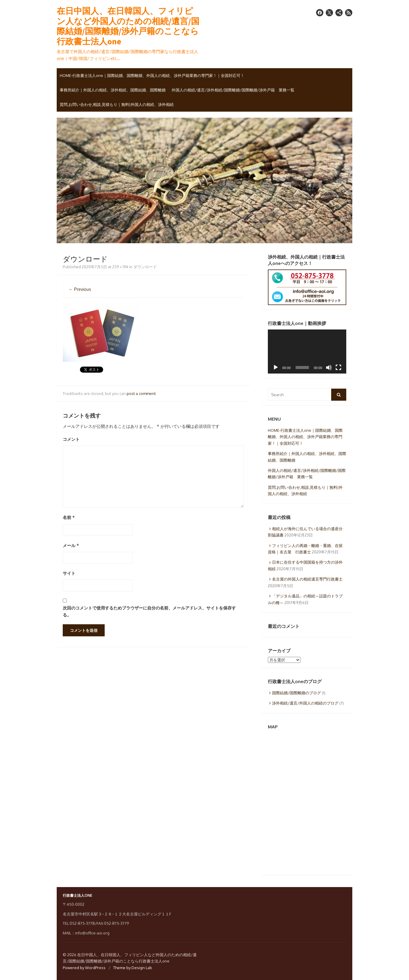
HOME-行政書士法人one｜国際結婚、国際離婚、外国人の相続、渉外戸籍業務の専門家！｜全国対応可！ (152, 75)
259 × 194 (120, 267)
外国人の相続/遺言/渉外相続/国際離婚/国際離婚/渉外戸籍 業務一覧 (233, 90)
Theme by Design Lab (133, 968)
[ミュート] (329, 367)
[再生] (276, 367)
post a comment (141, 393)
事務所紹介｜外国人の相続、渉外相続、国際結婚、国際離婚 (113, 90)
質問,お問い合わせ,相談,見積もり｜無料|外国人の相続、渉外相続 (117, 104)
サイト (69, 573)
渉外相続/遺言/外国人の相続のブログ (305, 703)
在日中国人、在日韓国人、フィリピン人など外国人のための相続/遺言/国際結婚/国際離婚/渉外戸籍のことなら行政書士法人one (128, 26)
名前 (69, 517)
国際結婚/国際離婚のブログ (296, 693)
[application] (307, 352)
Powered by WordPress (84, 968)
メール (71, 545)
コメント (71, 439)
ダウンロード (145, 267)
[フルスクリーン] (338, 367)
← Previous (80, 289)
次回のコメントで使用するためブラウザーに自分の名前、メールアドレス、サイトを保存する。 (149, 611)
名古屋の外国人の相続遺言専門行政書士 (307, 579)
